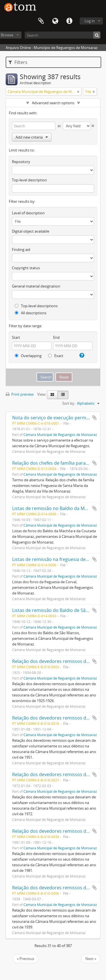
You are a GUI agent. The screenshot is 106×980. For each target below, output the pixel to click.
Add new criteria (32, 137)
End (56, 337)
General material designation (36, 286)
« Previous (26, 959)
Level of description (28, 213)
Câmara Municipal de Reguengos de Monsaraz (60, 435)
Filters (18, 62)
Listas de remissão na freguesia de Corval (56, 559)
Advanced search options (53, 103)
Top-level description (29, 180)
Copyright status (26, 268)
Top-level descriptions (36, 306)
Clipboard (41, 21)
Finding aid (21, 250)
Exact (56, 356)
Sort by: (69, 403)
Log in (90, 21)
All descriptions (31, 313)
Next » (91, 959)
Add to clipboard (94, 418)
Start (16, 337)
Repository (21, 162)
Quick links (69, 21)
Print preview (20, 394)
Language (55, 21)
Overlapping (28, 356)
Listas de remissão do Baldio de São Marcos (59, 610)
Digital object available (31, 231)
